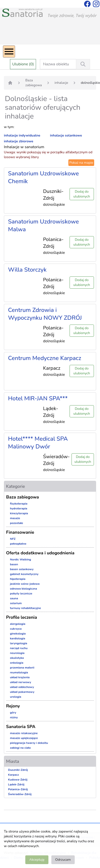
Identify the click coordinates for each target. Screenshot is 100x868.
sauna (14, 598)
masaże (15, 518)
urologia (16, 697)
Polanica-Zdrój (18, 789)
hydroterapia (19, 508)
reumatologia (19, 672)
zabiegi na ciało (20, 748)
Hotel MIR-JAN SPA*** (38, 398)
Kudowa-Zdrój (18, 780)
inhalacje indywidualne (22, 135)
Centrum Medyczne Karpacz (45, 358)
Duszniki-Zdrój (18, 770)
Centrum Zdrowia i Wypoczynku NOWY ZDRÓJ (45, 314)
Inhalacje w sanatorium (24, 147)
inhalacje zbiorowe (19, 141)
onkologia (17, 663)
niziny (14, 717)
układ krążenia (20, 677)
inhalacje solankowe (66, 135)
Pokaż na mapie (81, 163)
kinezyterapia (19, 513)
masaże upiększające (24, 738)
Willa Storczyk (27, 270)
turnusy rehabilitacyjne (25, 608)
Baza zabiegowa (34, 83)
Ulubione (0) (23, 64)
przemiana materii (22, 668)
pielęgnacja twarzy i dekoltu (29, 743)
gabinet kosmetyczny (24, 574)
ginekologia (18, 634)
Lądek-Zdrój (16, 784)
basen (14, 564)
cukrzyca (16, 629)
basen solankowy (22, 569)
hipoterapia (18, 579)
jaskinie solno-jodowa (25, 584)
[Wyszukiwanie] (83, 64)
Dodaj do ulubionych (82, 194)
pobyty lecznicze (21, 593)
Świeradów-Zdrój (20, 794)
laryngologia (19, 643)
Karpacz (13, 775)
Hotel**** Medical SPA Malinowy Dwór (38, 443)
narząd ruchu (19, 648)
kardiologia (18, 638)
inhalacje (61, 83)
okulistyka (17, 658)
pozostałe (17, 523)
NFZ (13, 539)
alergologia (18, 624)
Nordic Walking (20, 559)
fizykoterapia (19, 504)
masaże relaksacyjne (24, 733)
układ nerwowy (21, 682)
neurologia (17, 653)
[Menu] (9, 52)
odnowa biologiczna (23, 589)
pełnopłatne (18, 544)
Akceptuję (37, 860)
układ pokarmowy (22, 692)
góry (13, 713)
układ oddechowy (22, 687)
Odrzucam (63, 860)
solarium (16, 603)
